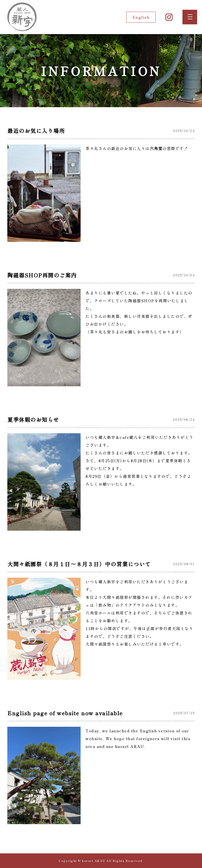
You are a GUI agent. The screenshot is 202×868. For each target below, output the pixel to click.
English (141, 17)
